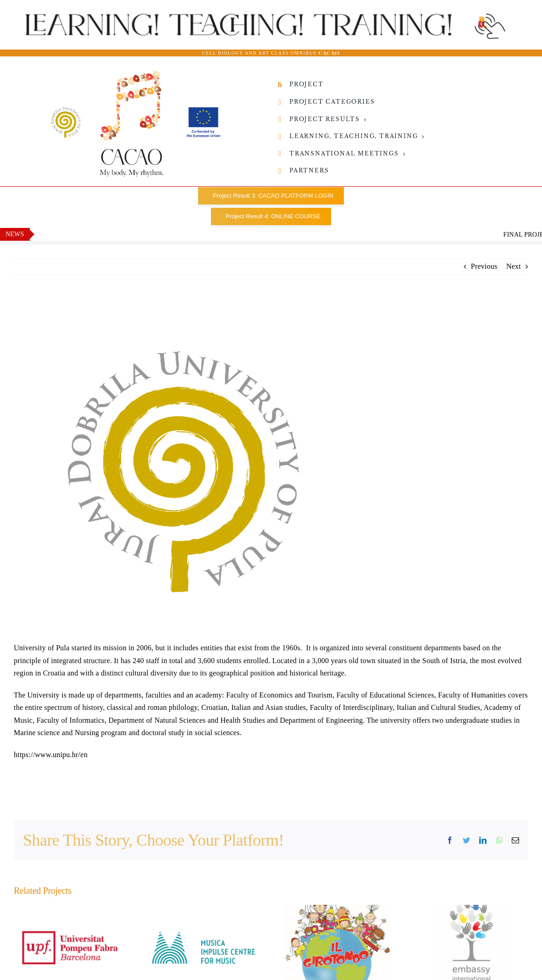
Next (514, 266)
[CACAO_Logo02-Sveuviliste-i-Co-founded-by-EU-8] (135, 74)
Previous (484, 266)
